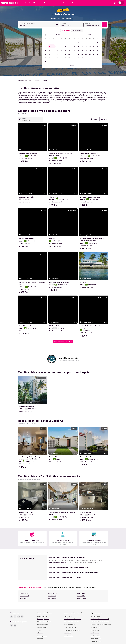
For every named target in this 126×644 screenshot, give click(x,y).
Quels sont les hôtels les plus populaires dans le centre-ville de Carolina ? (78, 572)
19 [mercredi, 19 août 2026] (54, 54)
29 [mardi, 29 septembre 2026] (78, 58)
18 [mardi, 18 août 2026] (50, 54)
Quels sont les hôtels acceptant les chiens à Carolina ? (78, 557)
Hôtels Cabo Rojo (82, 598)
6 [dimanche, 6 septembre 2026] (98, 42)
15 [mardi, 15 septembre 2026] (78, 50)
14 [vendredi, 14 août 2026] (61, 50)
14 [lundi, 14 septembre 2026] (74, 50)
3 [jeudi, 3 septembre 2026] (86, 42)
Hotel (30, 80)
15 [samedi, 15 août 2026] (65, 50)
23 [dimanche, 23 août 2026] (69, 54)
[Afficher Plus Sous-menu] (74, 3)
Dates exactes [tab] (66, 30)
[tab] (30, 587)
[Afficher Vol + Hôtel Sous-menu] (23, 3)
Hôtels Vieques (81, 593)
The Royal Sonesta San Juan (57, 562)
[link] (32, 144)
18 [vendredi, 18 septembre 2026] (90, 50)
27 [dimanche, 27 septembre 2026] (98, 54)
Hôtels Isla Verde (25, 596)
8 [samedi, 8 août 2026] (65, 46)
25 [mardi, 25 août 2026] (50, 58)
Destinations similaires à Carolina (30, 587)
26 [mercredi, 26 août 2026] (54, 58)
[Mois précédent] (45, 35)
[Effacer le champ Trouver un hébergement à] (57, 25)
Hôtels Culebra (81, 596)
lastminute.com (22, 80)
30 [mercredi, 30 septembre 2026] (82, 58)
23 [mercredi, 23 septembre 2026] (82, 54)
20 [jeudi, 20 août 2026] (57, 54)
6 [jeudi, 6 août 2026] (57, 46)
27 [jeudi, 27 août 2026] (57, 58)
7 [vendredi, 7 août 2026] (61, 46)
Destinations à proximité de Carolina (55, 587)
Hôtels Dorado (52, 596)
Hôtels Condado (24, 593)
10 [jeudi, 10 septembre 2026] (86, 46)
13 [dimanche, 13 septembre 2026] (98, 46)
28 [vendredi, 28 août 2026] (61, 58)
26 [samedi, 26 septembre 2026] (94, 54)
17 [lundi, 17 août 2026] (46, 54)
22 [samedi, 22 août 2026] (65, 54)
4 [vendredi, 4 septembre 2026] (90, 42)
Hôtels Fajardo (52, 598)
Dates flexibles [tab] (78, 30)
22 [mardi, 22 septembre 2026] (78, 54)
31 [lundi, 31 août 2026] (46, 62)
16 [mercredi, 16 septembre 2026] (82, 50)
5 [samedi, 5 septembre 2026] (94, 42)
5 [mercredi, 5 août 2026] (54, 46)
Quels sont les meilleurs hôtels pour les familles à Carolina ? (78, 567)
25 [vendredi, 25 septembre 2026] (90, 54)
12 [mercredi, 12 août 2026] (54, 50)
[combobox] (39, 25)
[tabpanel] (63, 596)
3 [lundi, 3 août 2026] (46, 46)
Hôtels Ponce (24, 598)
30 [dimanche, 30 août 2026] (69, 58)
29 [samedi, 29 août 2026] (65, 58)
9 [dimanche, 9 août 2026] (69, 46)
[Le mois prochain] (98, 35)
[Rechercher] (104, 25)
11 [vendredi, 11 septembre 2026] (90, 46)
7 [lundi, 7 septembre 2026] (74, 46)
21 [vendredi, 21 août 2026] (61, 54)
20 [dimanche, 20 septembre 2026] (98, 50)
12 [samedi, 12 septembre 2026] (94, 46)
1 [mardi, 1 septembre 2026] (78, 42)
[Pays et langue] (115, 3)
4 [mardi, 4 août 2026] (50, 46)
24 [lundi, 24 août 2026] (46, 58)
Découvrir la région (75, 587)
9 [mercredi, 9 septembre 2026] (82, 46)
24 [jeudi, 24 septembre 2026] (86, 54)
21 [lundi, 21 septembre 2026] (74, 54)
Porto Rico (37, 80)
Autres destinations (90, 587)
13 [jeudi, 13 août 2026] (57, 50)
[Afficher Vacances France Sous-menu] (44, 3)
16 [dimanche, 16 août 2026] (69, 50)
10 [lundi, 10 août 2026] (46, 50)
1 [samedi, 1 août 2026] (65, 42)
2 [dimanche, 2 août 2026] (69, 42)
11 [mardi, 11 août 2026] (50, 50)
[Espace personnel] (121, 3)
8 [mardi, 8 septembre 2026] (78, 46)
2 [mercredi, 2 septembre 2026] (82, 42)
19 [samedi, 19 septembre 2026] (94, 50)
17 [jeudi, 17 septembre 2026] (86, 50)
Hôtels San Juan (53, 593)
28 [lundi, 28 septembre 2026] (74, 58)
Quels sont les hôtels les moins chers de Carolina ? (78, 577)
